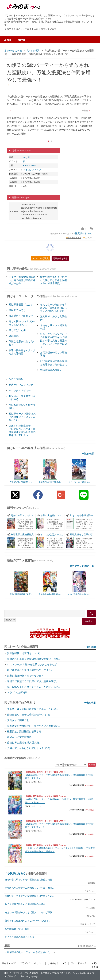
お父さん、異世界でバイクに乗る (22, 398)
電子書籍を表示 (60, 258)
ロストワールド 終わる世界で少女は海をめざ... (33, 664)
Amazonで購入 (41, 258)
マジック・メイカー (20, 390)
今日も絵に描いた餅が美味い (22, 406)
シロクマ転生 (16, 379)
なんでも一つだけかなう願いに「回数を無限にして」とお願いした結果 (53, 308)
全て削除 (81, 946)
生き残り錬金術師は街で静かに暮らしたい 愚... (33, 709)
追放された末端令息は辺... (50, 482)
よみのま (33, 976)
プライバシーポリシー (32, 963)
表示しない (91, 946)
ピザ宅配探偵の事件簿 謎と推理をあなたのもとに (54, 363)
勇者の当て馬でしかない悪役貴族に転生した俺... (29, 880)
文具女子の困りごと (18, 720)
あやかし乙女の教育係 (19, 737)
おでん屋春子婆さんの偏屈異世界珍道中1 (26, 904)
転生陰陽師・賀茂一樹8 (17, 929)
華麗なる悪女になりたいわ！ (22, 343)
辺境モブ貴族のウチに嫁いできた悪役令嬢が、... (34, 681)
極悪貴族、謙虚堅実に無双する (24, 731)
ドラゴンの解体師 (17, 692)
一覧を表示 (88, 454)
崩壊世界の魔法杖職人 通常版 (23, 743)
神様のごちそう (17, 310)
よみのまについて (57, 963)
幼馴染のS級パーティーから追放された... (30, 952)
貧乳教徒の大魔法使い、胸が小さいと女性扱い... (34, 726)
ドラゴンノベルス (32, 170)
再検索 (92, 765)
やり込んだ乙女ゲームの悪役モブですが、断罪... (29, 888)
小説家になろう (16, 873)
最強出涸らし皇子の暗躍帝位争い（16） (29, 715)
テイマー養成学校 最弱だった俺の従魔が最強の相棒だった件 (22, 280)
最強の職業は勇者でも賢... (21, 594)
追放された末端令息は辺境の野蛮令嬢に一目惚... (34, 659)
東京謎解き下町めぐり (21, 316)
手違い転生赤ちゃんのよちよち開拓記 (22, 352)
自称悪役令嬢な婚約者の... (50, 594)
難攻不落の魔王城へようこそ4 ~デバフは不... (28, 921)
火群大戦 (14, 336)
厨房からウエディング (21, 385)
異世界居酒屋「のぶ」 (21, 304)
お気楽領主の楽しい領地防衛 (53, 354)
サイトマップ (9, 963)
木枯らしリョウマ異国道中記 (53, 327)
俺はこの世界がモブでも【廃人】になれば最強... (29, 912)
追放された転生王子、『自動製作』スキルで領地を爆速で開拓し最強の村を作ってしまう (22, 430)
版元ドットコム (83, 233)
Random (89, 621)
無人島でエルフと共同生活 (53, 318)
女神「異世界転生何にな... (79, 594)
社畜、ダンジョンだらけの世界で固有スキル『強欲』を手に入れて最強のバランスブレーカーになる (53, 340)
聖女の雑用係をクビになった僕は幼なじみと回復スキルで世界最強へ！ (53, 280)
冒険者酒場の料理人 (51, 370)
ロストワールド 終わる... (79, 482)
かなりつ (28, 157)
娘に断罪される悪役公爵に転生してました (30, 670)
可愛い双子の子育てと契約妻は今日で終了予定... (29, 896)
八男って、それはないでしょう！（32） (29, 748)
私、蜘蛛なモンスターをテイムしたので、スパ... (34, 687)
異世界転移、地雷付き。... (21, 482)
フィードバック (79, 963)
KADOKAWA (29, 165)
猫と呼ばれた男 (17, 330)
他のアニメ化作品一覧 (82, 566)
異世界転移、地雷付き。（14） (24, 653)
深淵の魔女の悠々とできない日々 (25, 676)
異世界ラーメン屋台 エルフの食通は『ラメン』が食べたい (22, 417)
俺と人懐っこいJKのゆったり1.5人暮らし (22, 323)
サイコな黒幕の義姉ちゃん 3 (19, 937)
